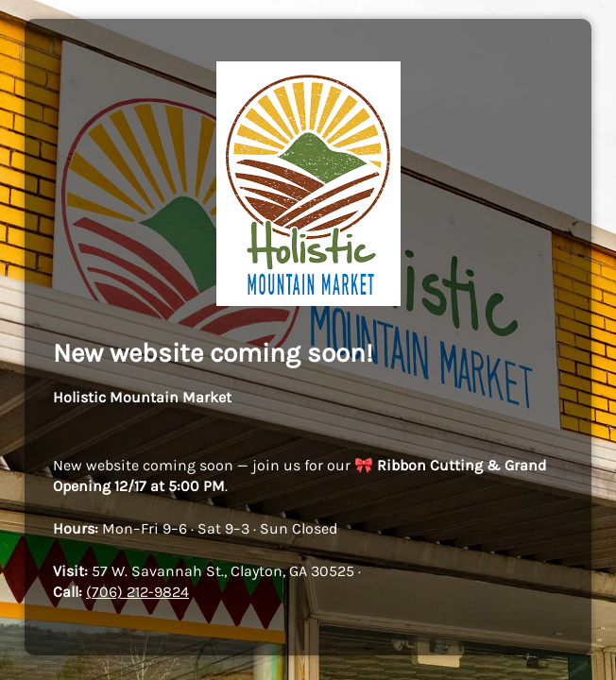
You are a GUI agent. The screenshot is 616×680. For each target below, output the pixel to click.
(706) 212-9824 (137, 592)
